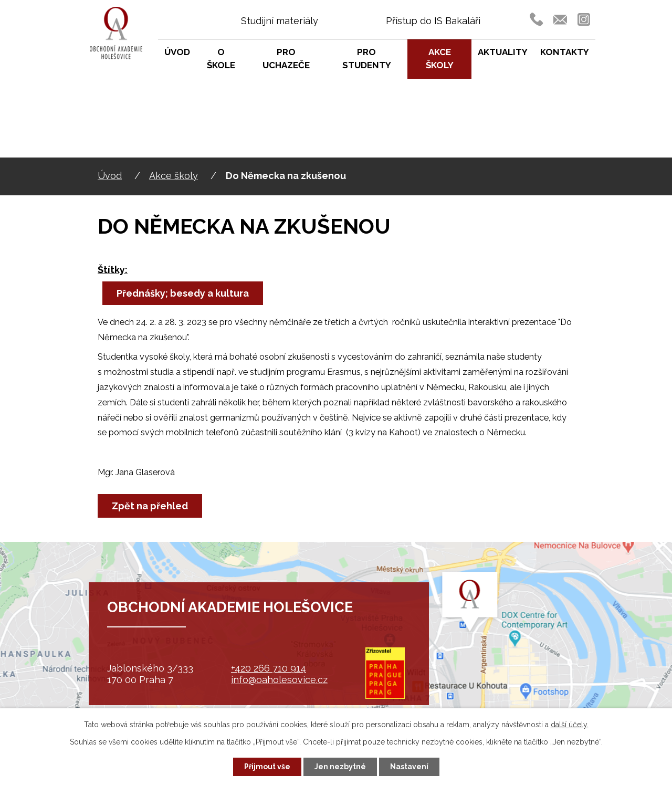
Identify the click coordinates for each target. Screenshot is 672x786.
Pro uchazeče (286, 59)
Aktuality (503, 52)
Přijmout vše (267, 767)
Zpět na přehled (150, 506)
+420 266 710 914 (269, 668)
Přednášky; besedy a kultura (183, 293)
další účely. (570, 725)
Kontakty (565, 52)
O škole (221, 59)
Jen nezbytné (340, 767)
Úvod (110, 176)
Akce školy (174, 176)
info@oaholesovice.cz (279, 680)
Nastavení (409, 767)
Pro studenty (367, 59)
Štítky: (113, 270)
